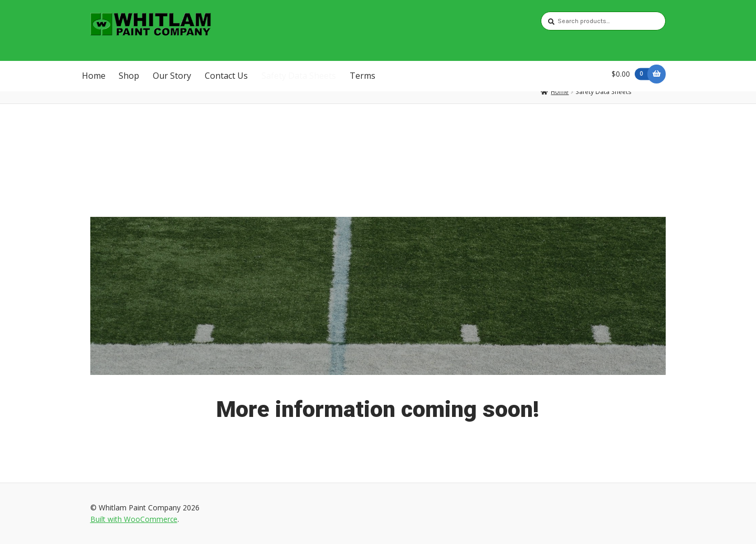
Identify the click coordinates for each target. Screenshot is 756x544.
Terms (363, 76)
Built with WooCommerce (134, 519)
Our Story (172, 76)
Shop (129, 76)
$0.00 (633, 74)
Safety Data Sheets (299, 76)
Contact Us (226, 76)
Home (94, 76)
